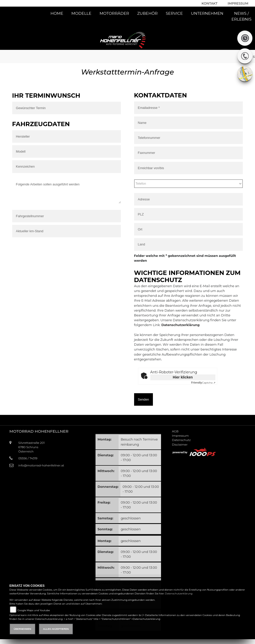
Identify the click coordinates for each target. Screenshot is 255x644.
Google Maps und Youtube (34, 610)
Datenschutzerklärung (180, 325)
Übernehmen (22, 629)
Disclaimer (180, 445)
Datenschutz (181, 440)
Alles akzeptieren (56, 629)
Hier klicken (183, 377)
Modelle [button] (81, 13)
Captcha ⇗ (203, 383)
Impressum (238, 3)
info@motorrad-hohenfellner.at (41, 465)
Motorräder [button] (114, 13)
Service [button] (174, 13)
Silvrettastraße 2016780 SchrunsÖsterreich (31, 447)
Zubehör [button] (147, 13)
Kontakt (210, 3)
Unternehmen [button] (207, 13)
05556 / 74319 (28, 458)
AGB (175, 431)
